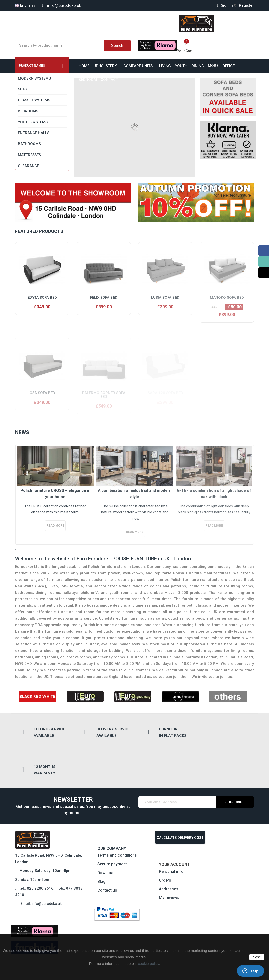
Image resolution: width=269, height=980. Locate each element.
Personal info (171, 834)
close (257, 957)
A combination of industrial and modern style (135, 494)
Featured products (39, 231)
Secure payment (112, 827)
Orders (165, 843)
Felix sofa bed (104, 298)
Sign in (226, 5)
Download (106, 835)
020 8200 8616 (40, 851)
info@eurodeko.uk (47, 866)
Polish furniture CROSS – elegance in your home (55, 494)
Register (244, 5)
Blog (101, 844)
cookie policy (149, 963)
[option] (55, 495)
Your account (174, 827)
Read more (55, 526)
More (213, 66)
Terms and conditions (117, 818)
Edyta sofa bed (42, 298)
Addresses (169, 851)
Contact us (107, 853)
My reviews (169, 860)
